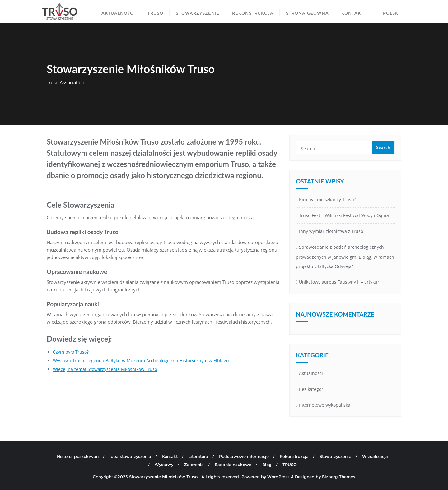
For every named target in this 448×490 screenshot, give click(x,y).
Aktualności (311, 373)
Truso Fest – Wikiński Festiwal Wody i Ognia (344, 215)
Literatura (198, 456)
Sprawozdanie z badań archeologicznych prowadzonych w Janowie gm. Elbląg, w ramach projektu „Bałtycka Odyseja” (345, 257)
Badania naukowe (233, 465)
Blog (267, 465)
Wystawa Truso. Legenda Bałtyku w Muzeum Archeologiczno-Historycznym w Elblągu (141, 361)
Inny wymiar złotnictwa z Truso (331, 231)
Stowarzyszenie (335, 456)
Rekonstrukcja (294, 456)
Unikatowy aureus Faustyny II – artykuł (339, 282)
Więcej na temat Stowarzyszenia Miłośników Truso (105, 369)
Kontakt (170, 456)
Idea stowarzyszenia (130, 456)
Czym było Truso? (71, 352)
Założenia (194, 465)
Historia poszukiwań (78, 456)
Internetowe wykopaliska (325, 405)
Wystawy (164, 465)
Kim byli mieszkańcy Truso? (327, 199)
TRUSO (290, 465)
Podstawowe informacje (244, 456)
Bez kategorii (312, 389)
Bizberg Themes (339, 477)
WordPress (278, 477)
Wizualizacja (375, 456)
